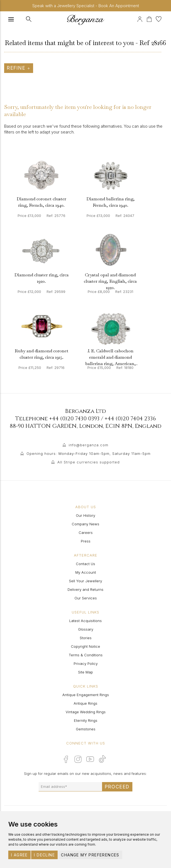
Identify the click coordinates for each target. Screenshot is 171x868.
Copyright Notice (85, 646)
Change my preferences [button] (90, 855)
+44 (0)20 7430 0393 (74, 419)
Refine (19, 68)
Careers (86, 533)
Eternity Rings (86, 720)
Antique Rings (85, 703)
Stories (86, 638)
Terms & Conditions (86, 655)
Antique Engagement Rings (86, 695)
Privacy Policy (86, 664)
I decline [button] (44, 855)
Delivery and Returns (85, 589)
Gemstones (86, 729)
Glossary (86, 629)
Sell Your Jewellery (85, 581)
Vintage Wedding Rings (86, 712)
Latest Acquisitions (85, 621)
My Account (86, 572)
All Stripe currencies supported (89, 462)
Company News (85, 524)
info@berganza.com (89, 445)
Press (86, 541)
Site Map (85, 672)
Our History (85, 515)
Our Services (86, 598)
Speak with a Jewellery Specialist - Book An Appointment (86, 6)
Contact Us (85, 564)
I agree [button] (19, 855)
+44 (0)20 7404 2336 (130, 419)
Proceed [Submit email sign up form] (117, 787)
